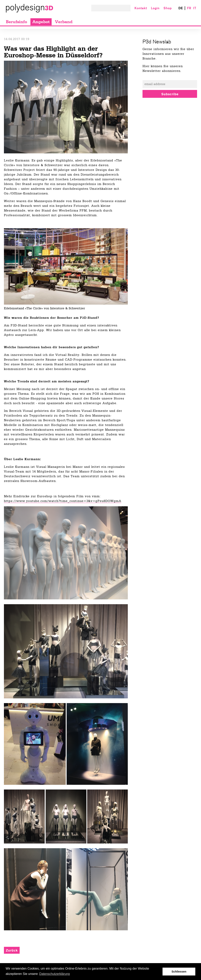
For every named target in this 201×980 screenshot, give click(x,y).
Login (155, 8)
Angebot (41, 22)
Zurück (12, 950)
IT (195, 8)
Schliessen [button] (179, 972)
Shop (168, 8)
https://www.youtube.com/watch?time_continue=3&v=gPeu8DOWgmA (63, 501)
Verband (64, 22)
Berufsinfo (16, 22)
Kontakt (141, 8)
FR (189, 8)
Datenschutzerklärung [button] (55, 974)
